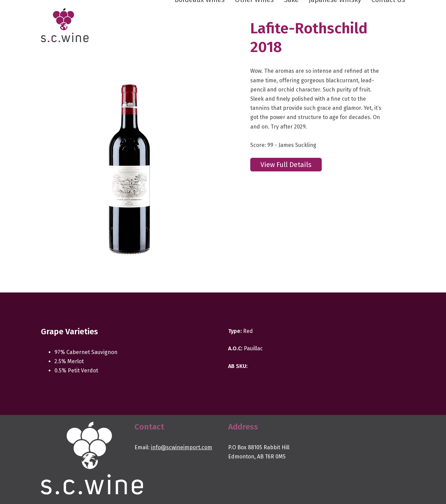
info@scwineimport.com (181, 447)
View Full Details (286, 165)
